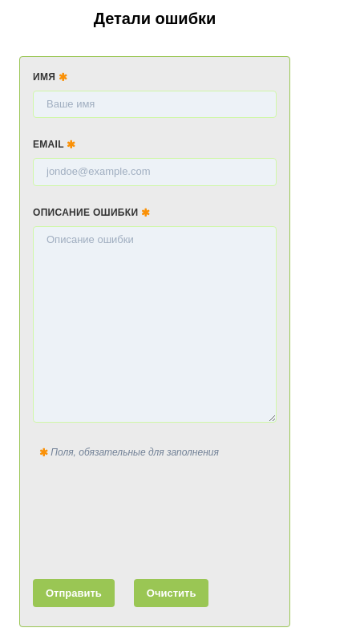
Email (55, 144)
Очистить (172, 593)
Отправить (74, 593)
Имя (50, 77)
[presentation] (155, 516)
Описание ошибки (91, 213)
